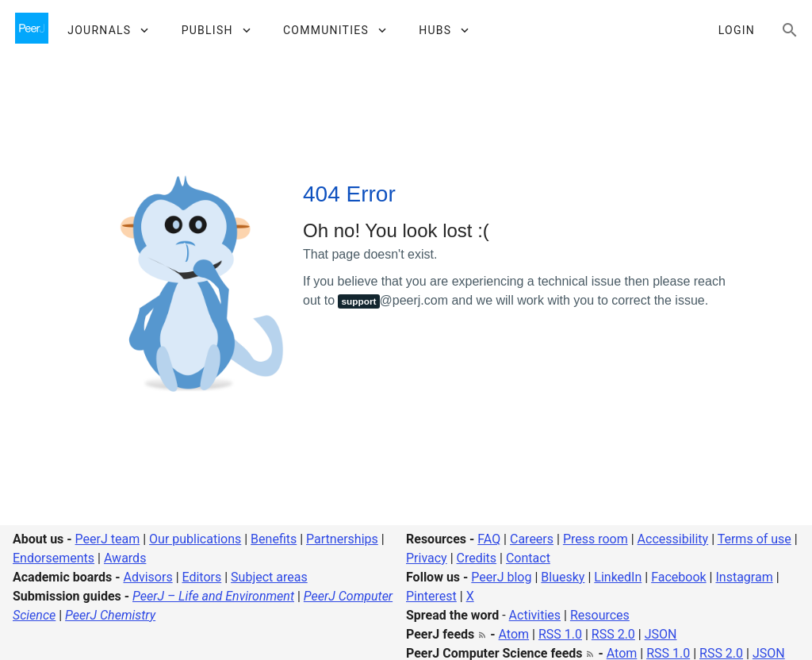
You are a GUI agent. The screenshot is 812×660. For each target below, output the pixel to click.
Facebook (678, 577)
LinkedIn (618, 577)
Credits (477, 558)
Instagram (744, 577)
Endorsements (54, 558)
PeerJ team (108, 539)
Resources (600, 615)
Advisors (147, 577)
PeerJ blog (501, 577)
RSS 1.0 (560, 634)
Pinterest (431, 596)
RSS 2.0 (613, 634)
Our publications (195, 539)
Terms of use (755, 539)
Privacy (427, 558)
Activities (535, 615)
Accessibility (673, 539)
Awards (125, 558)
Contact (528, 558)
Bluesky (563, 577)
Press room (596, 539)
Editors (202, 577)
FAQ (489, 539)
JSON (661, 634)
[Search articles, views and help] (790, 30)
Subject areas (269, 577)
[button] (107, 30)
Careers (532, 539)
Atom (514, 634)
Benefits (274, 539)
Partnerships (342, 539)
